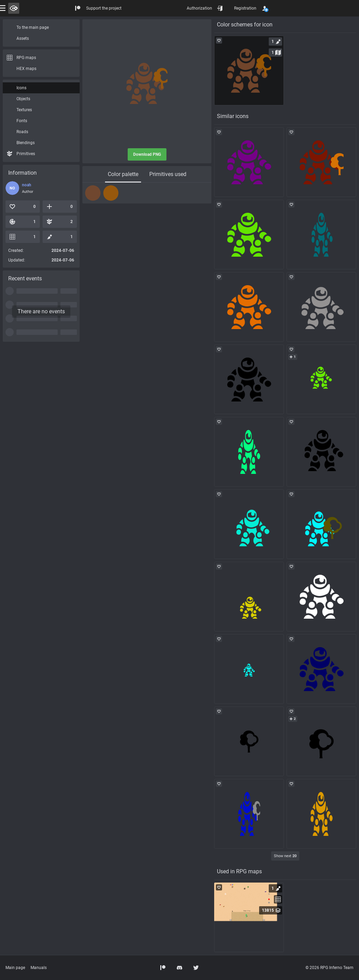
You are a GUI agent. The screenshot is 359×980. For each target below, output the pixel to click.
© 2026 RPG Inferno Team (329, 968)
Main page (15, 968)
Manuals (39, 968)
